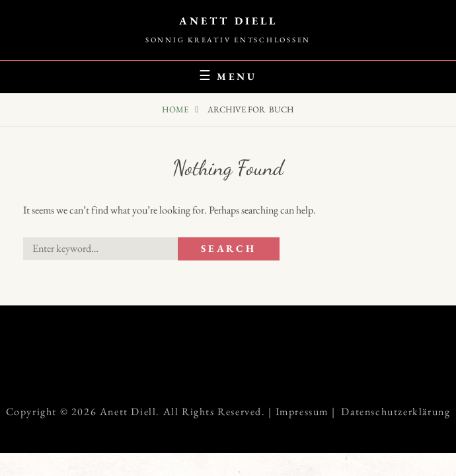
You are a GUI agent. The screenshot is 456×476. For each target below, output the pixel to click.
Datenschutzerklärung (396, 412)
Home (176, 109)
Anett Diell (228, 21)
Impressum (302, 412)
